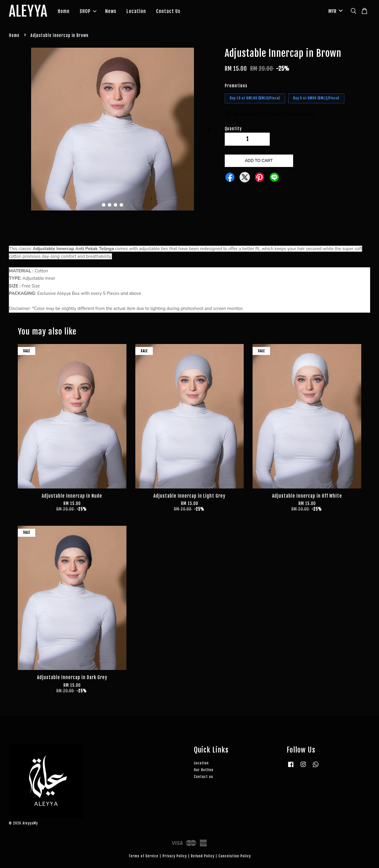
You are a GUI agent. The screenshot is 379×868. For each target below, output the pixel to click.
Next (208, 130)
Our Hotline (204, 770)
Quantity (233, 129)
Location (136, 11)
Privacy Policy (175, 856)
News (111, 11)
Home (64, 11)
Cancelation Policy (235, 856)
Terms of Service (143, 856)
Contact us (204, 777)
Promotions (236, 86)
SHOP (88, 11)
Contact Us (168, 11)
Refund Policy (203, 856)
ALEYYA (28, 12)
